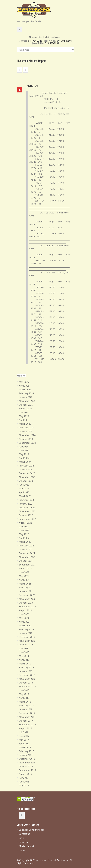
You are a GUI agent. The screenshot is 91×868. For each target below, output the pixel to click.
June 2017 (24, 736)
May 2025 (24, 416)
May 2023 (24, 489)
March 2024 (25, 462)
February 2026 (26, 393)
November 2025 (27, 401)
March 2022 (25, 542)
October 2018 (26, 683)
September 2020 (27, 607)
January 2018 (26, 709)
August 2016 (25, 774)
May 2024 (24, 454)
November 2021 (27, 557)
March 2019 (25, 664)
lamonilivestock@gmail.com (46, 37)
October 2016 (26, 766)
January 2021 (26, 591)
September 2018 (27, 686)
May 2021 (24, 576)
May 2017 (24, 740)
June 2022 (24, 530)
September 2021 (27, 565)
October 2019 (26, 645)
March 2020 (25, 626)
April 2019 (24, 660)
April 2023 (24, 492)
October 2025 (26, 405)
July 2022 (24, 527)
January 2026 (26, 397)
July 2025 (24, 412)
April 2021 (24, 580)
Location (23, 842)
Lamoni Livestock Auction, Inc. (54, 860)
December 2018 (27, 675)
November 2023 (27, 477)
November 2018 (27, 679)
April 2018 (24, 698)
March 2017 (25, 747)
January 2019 (26, 671)
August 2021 (25, 568)
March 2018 (25, 702)
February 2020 (26, 629)
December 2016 (27, 759)
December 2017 (27, 713)
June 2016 (24, 782)
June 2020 (24, 614)
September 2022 (27, 519)
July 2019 (24, 648)
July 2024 (24, 447)
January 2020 (26, 633)
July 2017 (24, 732)
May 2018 (24, 694)
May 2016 (24, 785)
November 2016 (27, 763)
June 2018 (24, 690)
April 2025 (24, 420)
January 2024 (26, 469)
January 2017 (26, 755)
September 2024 (27, 443)
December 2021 (27, 553)
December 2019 (27, 637)
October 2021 (26, 561)
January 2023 (26, 504)
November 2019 (27, 641)
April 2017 (24, 744)
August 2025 (25, 409)
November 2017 (27, 717)
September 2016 (27, 770)
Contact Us (24, 834)
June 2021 (24, 572)
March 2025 (25, 424)
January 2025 (26, 431)
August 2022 (25, 523)
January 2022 (26, 549)
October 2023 (26, 481)
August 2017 (25, 728)
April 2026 (24, 386)
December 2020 (27, 595)
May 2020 (24, 618)
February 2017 (26, 751)
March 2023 (25, 496)
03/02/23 (32, 86)
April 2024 (24, 458)
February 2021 (26, 588)
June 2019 (24, 652)
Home (22, 850)
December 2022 (27, 508)
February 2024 (26, 466)
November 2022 (27, 511)
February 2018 (26, 706)
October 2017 (26, 721)
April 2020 (24, 622)
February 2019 (26, 667)
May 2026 (24, 382)
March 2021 (25, 584)
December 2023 (27, 473)
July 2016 (24, 778)
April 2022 (24, 538)
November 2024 (27, 435)
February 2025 (26, 428)
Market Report (26, 846)
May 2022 (24, 534)
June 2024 (24, 450)
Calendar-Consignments (31, 830)
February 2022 (26, 546)
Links (22, 838)
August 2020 (25, 610)
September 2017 (27, 725)
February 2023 (26, 500)
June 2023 (24, 485)
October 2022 (26, 515)
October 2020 (26, 603)
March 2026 (25, 390)
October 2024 (26, 439)
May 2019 (24, 656)
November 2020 (27, 599)
